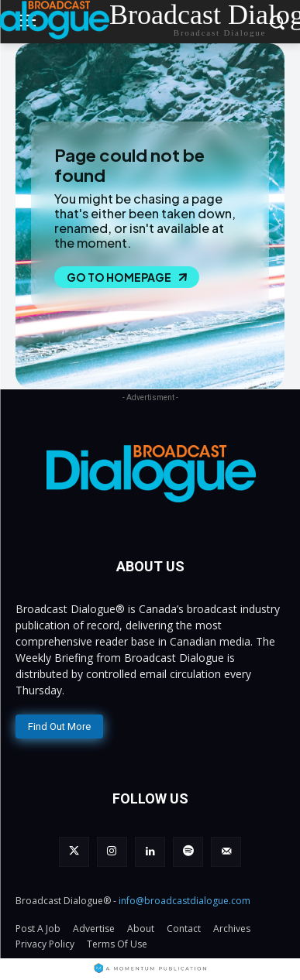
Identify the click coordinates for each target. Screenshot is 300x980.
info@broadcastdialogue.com (184, 901)
